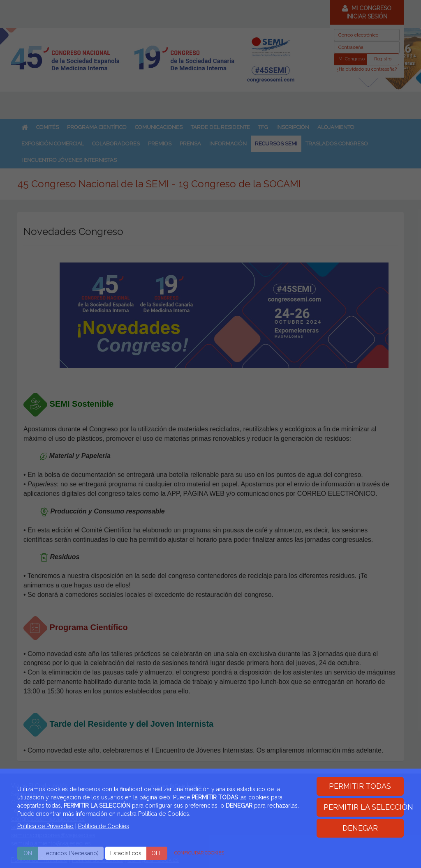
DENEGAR (360, 828)
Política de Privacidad (45, 826)
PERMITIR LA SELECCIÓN (364, 807)
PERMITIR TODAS (360, 786)
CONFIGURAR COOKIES (199, 853)
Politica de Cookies (104, 826)
